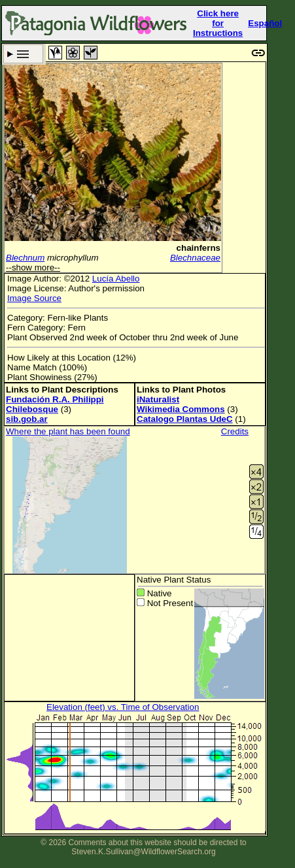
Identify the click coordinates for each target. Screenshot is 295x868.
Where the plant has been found (68, 431)
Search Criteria (23, 54)
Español (265, 23)
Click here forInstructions (218, 23)
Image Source (34, 298)
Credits (235, 431)
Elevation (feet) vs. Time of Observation (123, 707)
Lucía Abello (116, 279)
